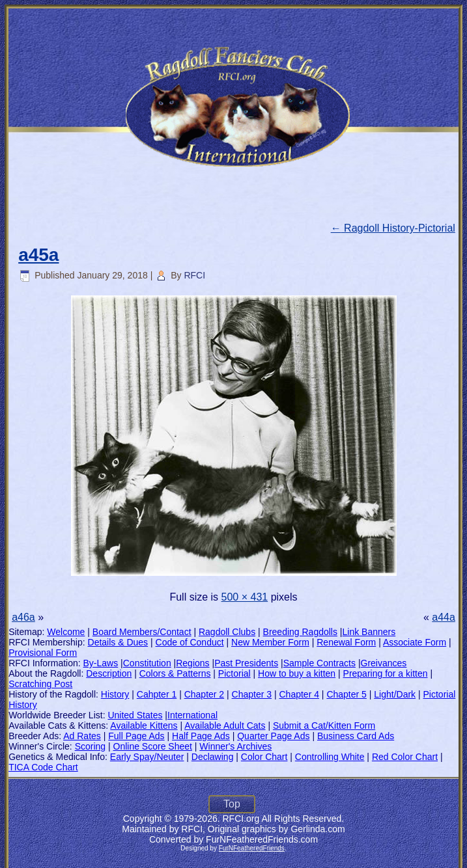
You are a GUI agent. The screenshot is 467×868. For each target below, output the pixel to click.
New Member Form (270, 642)
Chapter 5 (346, 694)
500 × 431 (245, 597)
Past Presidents (246, 663)
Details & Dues (118, 642)
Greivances (384, 663)
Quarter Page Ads (273, 736)
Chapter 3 (252, 694)
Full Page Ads (136, 736)
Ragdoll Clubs (227, 632)
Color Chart (264, 757)
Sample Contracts (319, 663)
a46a (23, 617)
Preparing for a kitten (386, 673)
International (192, 715)
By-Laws (101, 663)
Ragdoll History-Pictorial (393, 228)
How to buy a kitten (297, 673)
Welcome (66, 632)
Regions (192, 663)
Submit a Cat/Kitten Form (324, 726)
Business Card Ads (356, 736)
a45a (38, 255)
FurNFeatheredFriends (252, 848)
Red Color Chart (405, 757)
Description (109, 673)
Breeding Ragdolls (300, 632)
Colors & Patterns (175, 673)
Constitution (147, 663)
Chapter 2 (204, 694)
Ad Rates (82, 736)
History (115, 694)
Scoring (90, 746)
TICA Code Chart (43, 767)
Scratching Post (40, 684)
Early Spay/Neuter (147, 757)
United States (135, 715)
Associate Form (415, 642)
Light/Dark (395, 694)
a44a (444, 617)
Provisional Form (43, 653)
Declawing (213, 757)
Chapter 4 (299, 694)
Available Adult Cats (225, 726)
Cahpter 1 (157, 694)
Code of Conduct (190, 642)
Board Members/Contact (142, 632)
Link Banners (369, 632)
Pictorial (234, 673)
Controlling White (330, 757)
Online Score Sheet (153, 746)
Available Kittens (144, 726)
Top (232, 804)
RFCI (194, 275)
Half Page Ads (201, 736)
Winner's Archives (235, 746)
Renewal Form (346, 642)
